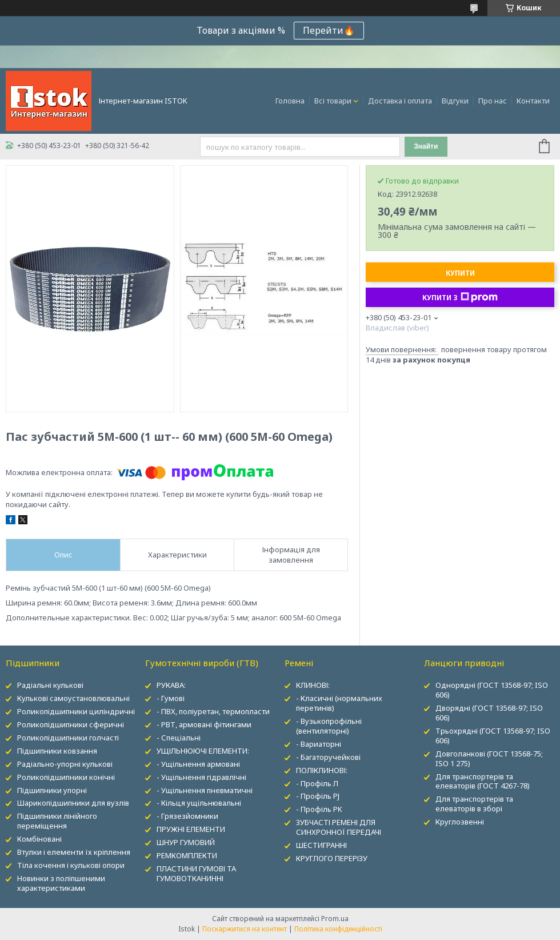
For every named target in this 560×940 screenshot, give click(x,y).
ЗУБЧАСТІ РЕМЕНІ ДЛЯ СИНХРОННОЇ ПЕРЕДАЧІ (339, 827)
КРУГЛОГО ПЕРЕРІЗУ (332, 858)
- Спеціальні (179, 738)
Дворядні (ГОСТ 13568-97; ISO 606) (489, 713)
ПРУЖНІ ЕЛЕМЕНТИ (191, 829)
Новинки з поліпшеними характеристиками (61, 883)
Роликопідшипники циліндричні (76, 711)
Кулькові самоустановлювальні (73, 698)
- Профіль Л (317, 783)
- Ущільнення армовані (198, 764)
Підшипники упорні (52, 790)
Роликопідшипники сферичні (71, 724)
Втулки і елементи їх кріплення (74, 852)
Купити (460, 273)
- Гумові (171, 698)
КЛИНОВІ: (313, 685)
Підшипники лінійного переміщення (57, 821)
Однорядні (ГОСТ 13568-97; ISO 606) (492, 690)
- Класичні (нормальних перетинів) (339, 703)
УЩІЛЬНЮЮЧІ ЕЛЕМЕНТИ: (203, 751)
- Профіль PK (319, 809)
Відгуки (455, 101)
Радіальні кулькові (50, 685)
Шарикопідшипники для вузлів (73, 803)
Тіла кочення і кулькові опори (71, 865)
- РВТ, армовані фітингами (204, 724)
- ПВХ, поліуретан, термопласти (213, 711)
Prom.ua (335, 919)
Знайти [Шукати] (426, 146)
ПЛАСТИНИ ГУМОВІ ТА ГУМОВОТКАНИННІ (196, 873)
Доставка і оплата (400, 101)
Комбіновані (39, 839)
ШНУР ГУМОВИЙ (186, 842)
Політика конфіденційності (338, 929)
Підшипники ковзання (57, 751)
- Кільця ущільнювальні (199, 803)
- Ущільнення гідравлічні (201, 777)
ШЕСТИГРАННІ (321, 845)
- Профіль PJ (318, 796)
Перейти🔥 (329, 30)
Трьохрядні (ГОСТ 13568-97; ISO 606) (493, 736)
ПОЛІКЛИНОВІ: (322, 770)
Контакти (533, 101)
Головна (290, 101)
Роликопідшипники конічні (66, 777)
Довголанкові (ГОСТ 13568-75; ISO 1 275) (489, 758)
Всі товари (333, 101)
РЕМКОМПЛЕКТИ (187, 855)
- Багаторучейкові (328, 757)
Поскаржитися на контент (245, 929)
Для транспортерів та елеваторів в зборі (474, 804)
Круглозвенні (460, 822)
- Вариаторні (319, 744)
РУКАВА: (171, 685)
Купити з (460, 297)
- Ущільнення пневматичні (205, 790)
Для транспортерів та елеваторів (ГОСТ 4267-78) (483, 781)
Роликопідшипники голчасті (68, 738)
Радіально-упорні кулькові (65, 764)
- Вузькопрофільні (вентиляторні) (329, 726)
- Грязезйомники (187, 816)
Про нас (493, 101)
